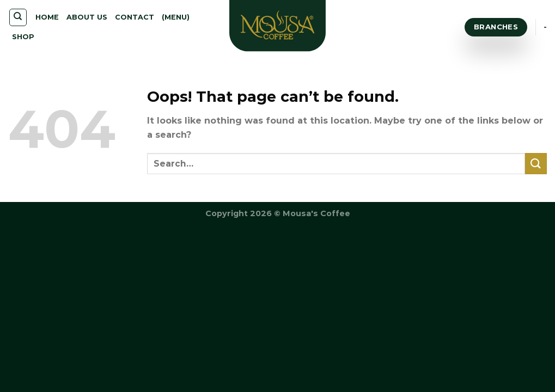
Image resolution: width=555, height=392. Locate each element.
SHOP (23, 37)
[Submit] (536, 164)
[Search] (18, 17)
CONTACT (135, 17)
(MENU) (176, 17)
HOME (47, 17)
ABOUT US (87, 17)
